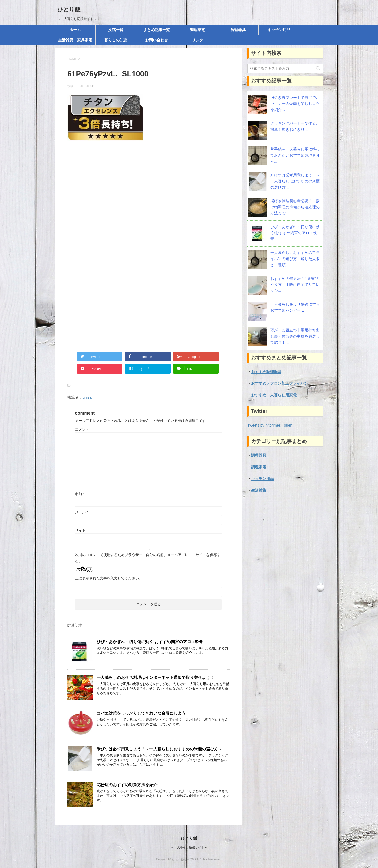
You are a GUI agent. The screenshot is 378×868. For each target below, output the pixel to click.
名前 (80, 494)
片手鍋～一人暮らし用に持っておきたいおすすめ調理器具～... (295, 155)
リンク (197, 40)
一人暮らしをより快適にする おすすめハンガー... (295, 307)
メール (81, 512)
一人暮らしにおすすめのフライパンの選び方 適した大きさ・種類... (295, 259)
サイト (80, 530)
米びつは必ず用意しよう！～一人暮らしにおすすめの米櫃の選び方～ (159, 749)
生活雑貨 (259, 490)
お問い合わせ (157, 40)
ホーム (75, 30)
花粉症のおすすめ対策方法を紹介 (127, 785)
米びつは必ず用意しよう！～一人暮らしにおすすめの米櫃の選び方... (295, 181)
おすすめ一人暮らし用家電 (274, 395)
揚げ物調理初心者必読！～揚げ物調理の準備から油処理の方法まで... (295, 207)
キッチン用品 (279, 30)
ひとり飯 (69, 10)
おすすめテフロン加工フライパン (280, 383)
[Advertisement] (148, 200)
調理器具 (238, 30)
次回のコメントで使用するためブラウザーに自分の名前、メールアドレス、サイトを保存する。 (148, 558)
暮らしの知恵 (116, 40)
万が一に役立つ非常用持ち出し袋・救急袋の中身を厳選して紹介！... (295, 336)
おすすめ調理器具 (266, 372)
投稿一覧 (116, 30)
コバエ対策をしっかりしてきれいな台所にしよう (141, 713)
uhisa (87, 397)
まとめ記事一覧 (157, 30)
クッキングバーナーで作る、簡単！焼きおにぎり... (295, 126)
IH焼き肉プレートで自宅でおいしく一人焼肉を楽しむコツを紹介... (295, 104)
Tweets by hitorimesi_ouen (270, 425)
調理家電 (197, 30)
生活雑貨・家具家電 (75, 40)
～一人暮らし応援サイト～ (189, 847)
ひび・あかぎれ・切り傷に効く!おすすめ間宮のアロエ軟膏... (295, 233)
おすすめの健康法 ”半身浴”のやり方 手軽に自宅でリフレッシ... (295, 284)
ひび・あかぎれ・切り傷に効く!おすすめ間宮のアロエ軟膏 (150, 642)
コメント (82, 429)
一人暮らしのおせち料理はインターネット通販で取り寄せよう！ (155, 678)
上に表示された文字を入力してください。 (109, 578)
